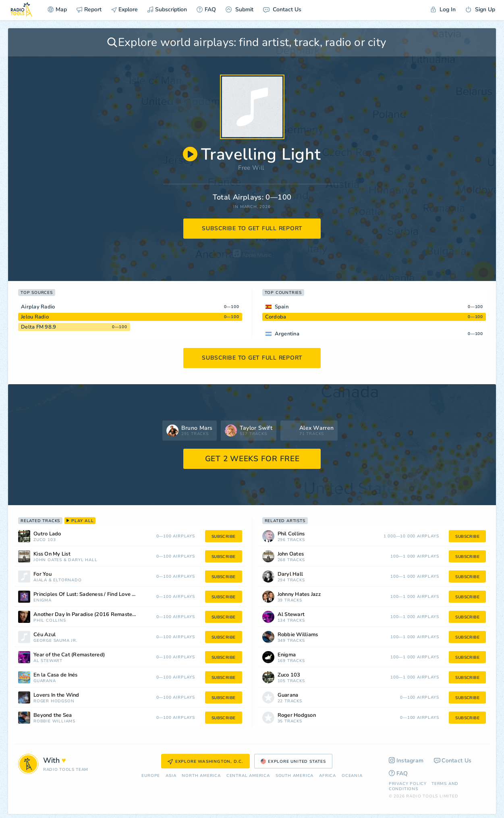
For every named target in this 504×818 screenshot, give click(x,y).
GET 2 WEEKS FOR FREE (252, 459)
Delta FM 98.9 (38, 327)
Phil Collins (50, 621)
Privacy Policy (408, 784)
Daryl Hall (83, 560)
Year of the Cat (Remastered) (69, 655)
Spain (282, 307)
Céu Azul (45, 635)
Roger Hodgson (54, 701)
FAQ (206, 9)
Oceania (352, 776)
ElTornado (67, 580)
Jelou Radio (35, 317)
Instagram (406, 761)
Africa (328, 776)
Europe (151, 776)
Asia (171, 776)
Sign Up (480, 9)
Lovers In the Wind (56, 695)
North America (201, 776)
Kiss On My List (52, 554)
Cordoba (276, 317)
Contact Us (282, 9)
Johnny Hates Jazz (299, 594)
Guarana (45, 681)
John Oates (48, 560)
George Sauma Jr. (55, 641)
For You (43, 574)
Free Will (251, 168)
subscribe (224, 537)
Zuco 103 (45, 540)
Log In (443, 9)
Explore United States (293, 762)
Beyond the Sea (53, 715)
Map (57, 9)
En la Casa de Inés (56, 675)
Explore (124, 9)
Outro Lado (47, 534)
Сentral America (248, 776)
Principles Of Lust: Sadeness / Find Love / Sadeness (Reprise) (95, 594)
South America (295, 776)
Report (89, 9)
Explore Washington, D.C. (205, 762)
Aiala (40, 580)
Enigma (43, 600)
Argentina (287, 334)
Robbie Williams (54, 721)
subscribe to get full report (252, 228)
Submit (240, 9)
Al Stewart (48, 661)
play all (80, 521)
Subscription (167, 9)
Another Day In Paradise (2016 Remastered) (88, 615)
